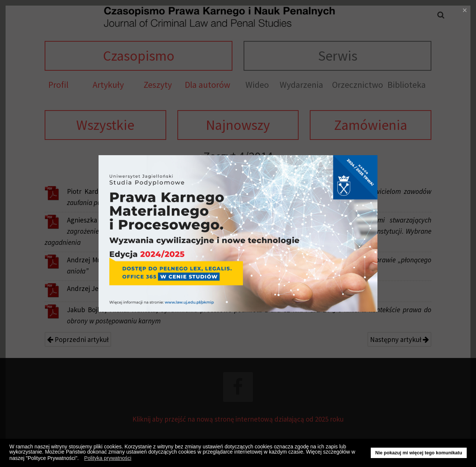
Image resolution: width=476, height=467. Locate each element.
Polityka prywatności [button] (108, 458)
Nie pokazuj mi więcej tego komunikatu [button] (419, 453)
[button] (81, 459)
